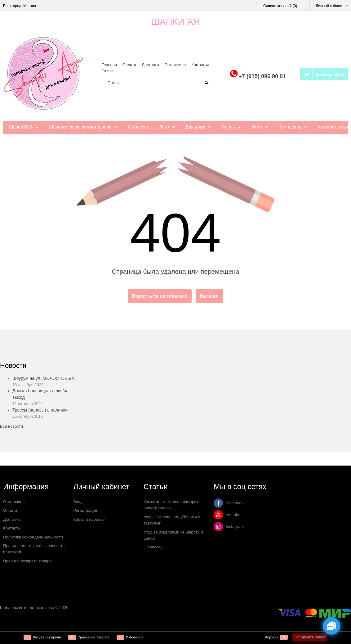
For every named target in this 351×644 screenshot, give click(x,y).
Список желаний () (280, 6)
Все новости (11, 426)
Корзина (272, 637)
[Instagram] (218, 527)
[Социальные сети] (331, 626)
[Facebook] (218, 503)
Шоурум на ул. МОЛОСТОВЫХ (43, 378)
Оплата (129, 65)
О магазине (175, 65)
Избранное (135, 637)
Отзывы (109, 71)
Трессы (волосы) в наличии (40, 410)
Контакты (200, 65)
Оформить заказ (310, 637)
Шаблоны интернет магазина (27, 608)
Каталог (210, 296)
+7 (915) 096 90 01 (262, 76)
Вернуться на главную (160, 296)
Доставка (150, 65)
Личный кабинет (332, 6)
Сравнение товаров (93, 637)
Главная (109, 65)
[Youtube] (218, 515)
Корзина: (329, 74)
